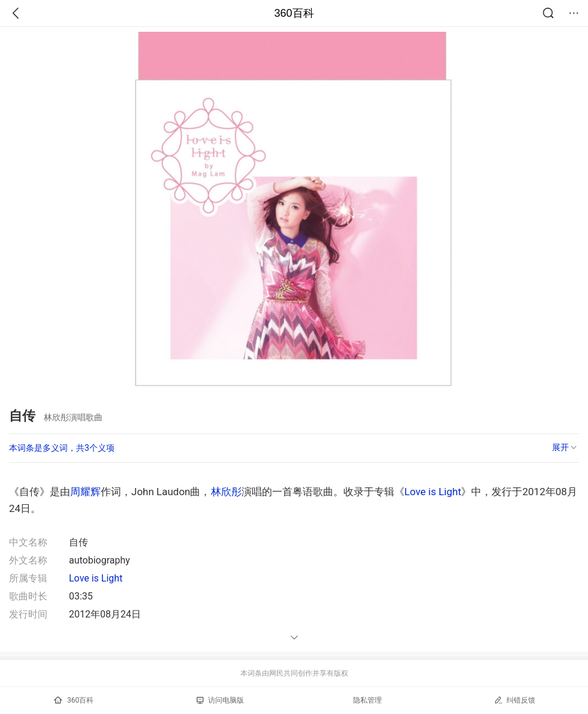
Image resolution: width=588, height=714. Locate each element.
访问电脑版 (220, 700)
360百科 (294, 13)
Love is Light (433, 492)
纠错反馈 (515, 700)
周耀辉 (85, 492)
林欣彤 (226, 492)
